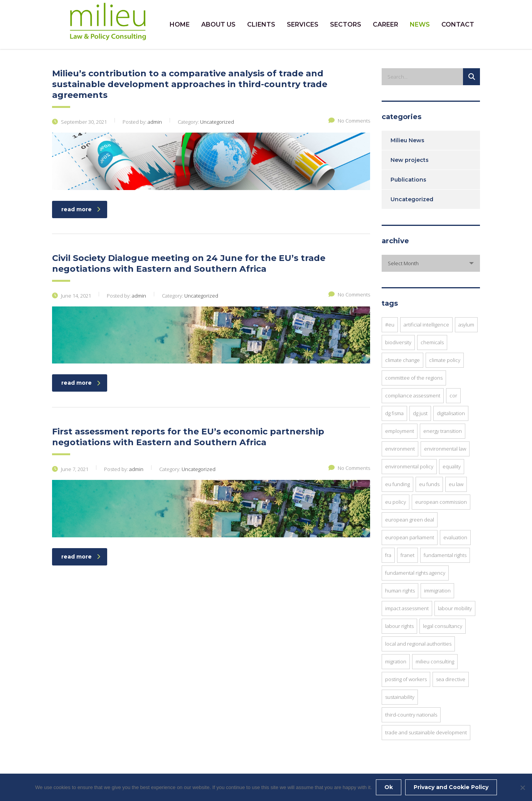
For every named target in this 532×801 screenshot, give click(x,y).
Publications (408, 180)
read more (81, 209)
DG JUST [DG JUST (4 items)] (420, 413)
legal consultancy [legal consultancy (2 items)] (443, 626)
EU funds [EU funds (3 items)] (429, 484)
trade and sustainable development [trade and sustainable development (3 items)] (426, 732)
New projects (410, 160)
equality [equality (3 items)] (452, 466)
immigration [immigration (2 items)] (437, 591)
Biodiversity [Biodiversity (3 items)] (398, 342)
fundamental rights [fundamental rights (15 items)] (445, 555)
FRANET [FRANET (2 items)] (407, 555)
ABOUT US (218, 24)
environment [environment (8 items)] (400, 449)
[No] (522, 788)
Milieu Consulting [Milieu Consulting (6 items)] (435, 661)
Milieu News (407, 140)
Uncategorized (412, 199)
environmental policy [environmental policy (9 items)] (409, 466)
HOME (180, 24)
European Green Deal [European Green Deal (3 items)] (410, 520)
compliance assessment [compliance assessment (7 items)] (413, 395)
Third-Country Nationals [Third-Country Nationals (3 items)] (411, 715)
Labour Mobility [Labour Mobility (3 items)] (455, 608)
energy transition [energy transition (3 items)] (443, 431)
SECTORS (346, 24)
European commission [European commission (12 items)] (441, 502)
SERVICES (303, 24)
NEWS (420, 24)
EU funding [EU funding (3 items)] (397, 484)
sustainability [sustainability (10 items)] (400, 697)
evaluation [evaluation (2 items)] (455, 537)
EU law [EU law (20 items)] (456, 484)
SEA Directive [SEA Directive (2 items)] (451, 679)
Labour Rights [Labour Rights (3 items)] (399, 626)
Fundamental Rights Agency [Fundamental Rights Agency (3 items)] (415, 573)
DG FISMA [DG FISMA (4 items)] (394, 413)
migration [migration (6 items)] (396, 661)
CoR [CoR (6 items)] (453, 395)
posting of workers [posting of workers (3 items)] (406, 679)
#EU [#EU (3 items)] (390, 325)
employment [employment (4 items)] (400, 431)
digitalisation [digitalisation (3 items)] (451, 413)
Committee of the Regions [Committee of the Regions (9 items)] (414, 378)
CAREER (386, 24)
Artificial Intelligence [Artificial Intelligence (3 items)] (426, 325)
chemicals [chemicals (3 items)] (432, 342)
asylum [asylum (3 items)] (466, 325)
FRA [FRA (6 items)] (388, 555)
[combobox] (431, 263)
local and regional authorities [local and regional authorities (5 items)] (418, 644)
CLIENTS (261, 24)
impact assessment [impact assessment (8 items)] (407, 608)
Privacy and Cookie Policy (451, 787)
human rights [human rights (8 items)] (400, 591)
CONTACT (458, 24)
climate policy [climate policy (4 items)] (445, 360)
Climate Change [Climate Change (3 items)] (402, 360)
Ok (389, 787)
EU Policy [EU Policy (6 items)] (396, 502)
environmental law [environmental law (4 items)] (445, 449)
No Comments (349, 121)
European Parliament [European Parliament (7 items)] (410, 537)
